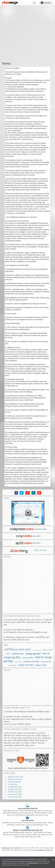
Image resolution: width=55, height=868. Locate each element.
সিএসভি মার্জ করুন (15, 792)
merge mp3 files (18, 662)
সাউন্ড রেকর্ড (39, 848)
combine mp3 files (31, 662)
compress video (28, 529)
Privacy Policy (49, 848)
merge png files (46, 662)
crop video (28, 536)
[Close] (53, 860)
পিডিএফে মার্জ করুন (37, 650)
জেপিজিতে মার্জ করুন (17, 650)
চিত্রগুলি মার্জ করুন (15, 797)
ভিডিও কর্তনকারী (28, 550)
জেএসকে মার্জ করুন (15, 794)
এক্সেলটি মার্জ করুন (18, 654)
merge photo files (13, 665)
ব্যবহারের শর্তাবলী (28, 848)
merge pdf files (28, 658)
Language (46, 3)
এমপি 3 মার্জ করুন (14, 782)
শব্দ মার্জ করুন (13, 784)
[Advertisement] (27, 33)
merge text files (26, 665)
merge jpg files (33, 654)
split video (28, 543)
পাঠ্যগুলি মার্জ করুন (15, 790)
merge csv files (41, 665)
